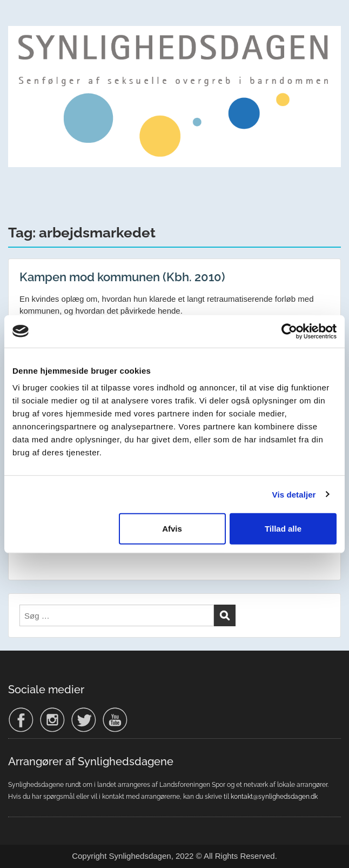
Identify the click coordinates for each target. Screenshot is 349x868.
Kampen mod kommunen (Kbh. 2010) (122, 277)
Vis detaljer (294, 494)
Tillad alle (283, 529)
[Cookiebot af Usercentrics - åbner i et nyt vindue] (289, 331)
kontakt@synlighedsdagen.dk (274, 797)
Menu (19, 18)
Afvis (172, 529)
